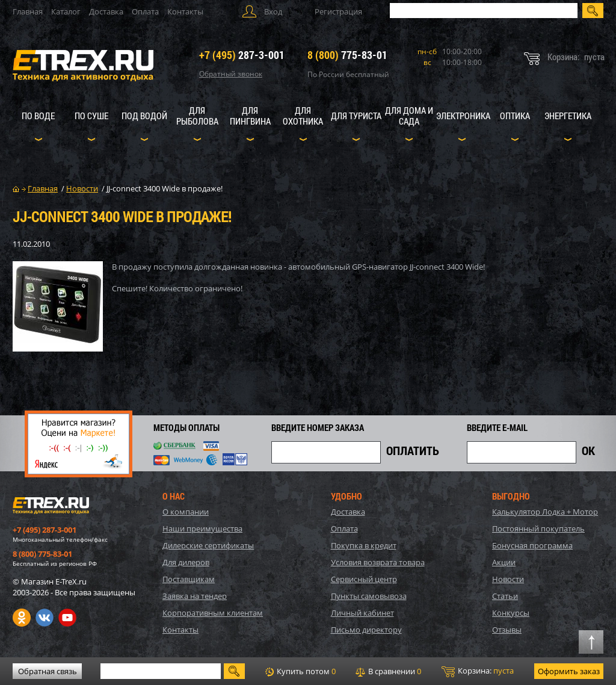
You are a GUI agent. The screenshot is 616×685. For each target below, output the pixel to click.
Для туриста (356, 116)
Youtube (67, 618)
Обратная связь (48, 671)
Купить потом (300, 671)
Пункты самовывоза (369, 596)
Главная (28, 11)
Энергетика (568, 116)
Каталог (66, 11)
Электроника (463, 116)
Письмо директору (366, 630)
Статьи (505, 596)
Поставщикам (189, 579)
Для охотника (303, 116)
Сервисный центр (364, 579)
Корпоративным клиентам (213, 613)
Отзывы (507, 630)
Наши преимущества (202, 528)
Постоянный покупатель (538, 528)
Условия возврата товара (378, 562)
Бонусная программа (532, 545)
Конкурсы (511, 613)
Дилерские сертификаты (208, 545)
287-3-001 (242, 55)
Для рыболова (197, 116)
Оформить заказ (569, 671)
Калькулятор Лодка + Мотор (545, 512)
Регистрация (338, 11)
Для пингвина (250, 116)
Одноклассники (22, 618)
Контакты (185, 11)
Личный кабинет (362, 613)
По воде (38, 116)
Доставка (106, 11)
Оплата (145, 11)
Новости (508, 579)
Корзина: (478, 671)
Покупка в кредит (364, 545)
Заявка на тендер (195, 596)
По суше (91, 116)
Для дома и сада (409, 116)
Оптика (515, 116)
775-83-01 (347, 55)
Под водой (144, 116)
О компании (186, 512)
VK (45, 618)
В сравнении (388, 671)
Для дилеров (186, 562)
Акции (504, 562)
